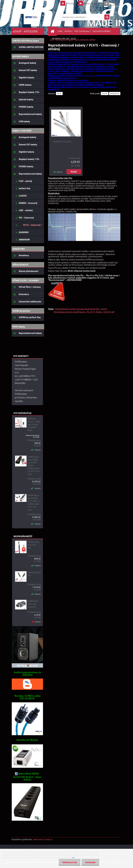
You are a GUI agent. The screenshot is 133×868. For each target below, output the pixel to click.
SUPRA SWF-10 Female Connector (33, 604)
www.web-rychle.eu (43, 839)
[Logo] (31, 17)
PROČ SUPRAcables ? (82, 31)
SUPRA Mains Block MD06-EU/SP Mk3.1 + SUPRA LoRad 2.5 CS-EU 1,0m (34, 503)
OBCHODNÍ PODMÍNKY (102, 31)
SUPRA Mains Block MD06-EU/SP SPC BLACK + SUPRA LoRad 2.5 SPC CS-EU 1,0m (34, 466)
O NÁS (60, 31)
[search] (107, 17)
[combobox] (105, 94)
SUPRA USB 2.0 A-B (34, 574)
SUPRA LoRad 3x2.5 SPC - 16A (33, 545)
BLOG (73, 39)
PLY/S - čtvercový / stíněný (85, 39)
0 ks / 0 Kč (115, 2)
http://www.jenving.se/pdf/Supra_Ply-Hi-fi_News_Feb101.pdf (84, 312)
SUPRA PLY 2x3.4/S (62, 142)
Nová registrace (92, 3)
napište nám (20, 387)
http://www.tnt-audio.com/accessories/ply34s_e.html (81, 309)
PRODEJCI (68, 31)
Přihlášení (71, 3)
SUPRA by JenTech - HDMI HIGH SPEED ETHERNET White (34, 425)
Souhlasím (90, 862)
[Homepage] (53, 31)
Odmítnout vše (70, 862)
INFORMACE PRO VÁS (61, 39)
